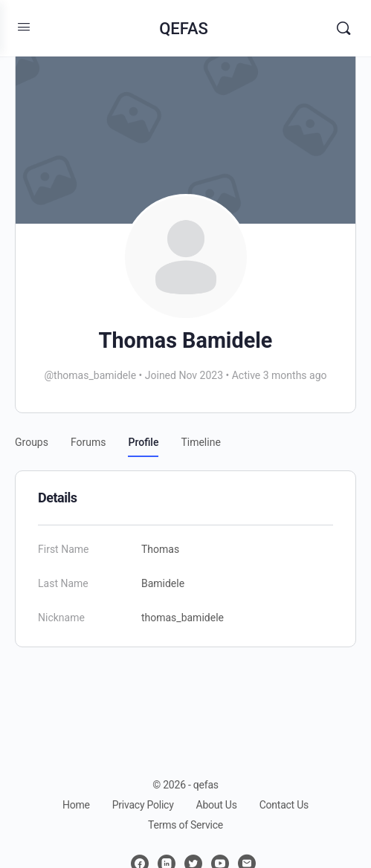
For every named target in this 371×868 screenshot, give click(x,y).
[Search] (343, 28)
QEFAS (184, 29)
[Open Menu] (24, 27)
